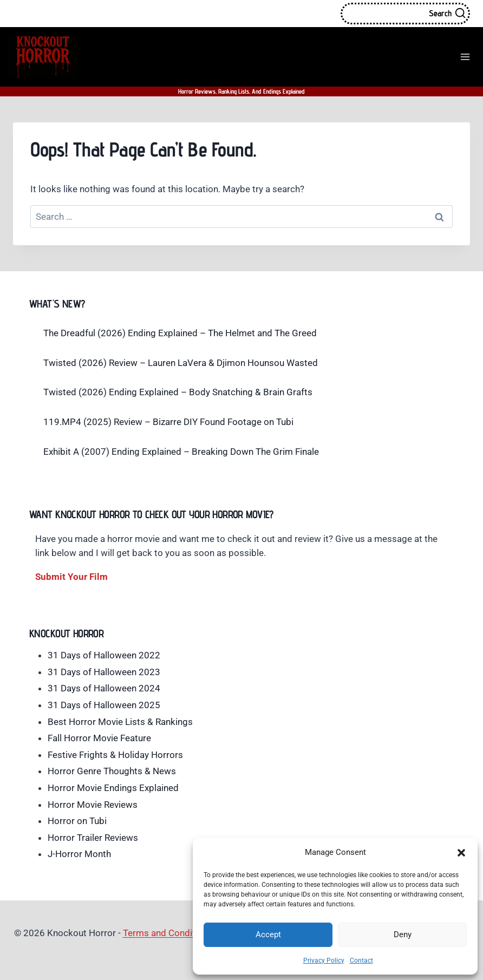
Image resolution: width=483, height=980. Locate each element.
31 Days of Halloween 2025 (104, 705)
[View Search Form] (405, 14)
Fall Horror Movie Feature (99, 738)
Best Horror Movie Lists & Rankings (120, 722)
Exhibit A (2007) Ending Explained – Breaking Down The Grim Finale (181, 452)
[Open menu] (465, 57)
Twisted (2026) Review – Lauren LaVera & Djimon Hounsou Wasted (181, 363)
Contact (361, 961)
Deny (403, 935)
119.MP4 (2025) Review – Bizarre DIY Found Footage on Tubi (168, 422)
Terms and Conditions (168, 933)
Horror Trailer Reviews (93, 838)
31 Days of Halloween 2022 (104, 655)
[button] (461, 853)
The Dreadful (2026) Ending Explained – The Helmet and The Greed (180, 333)
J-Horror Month (79, 854)
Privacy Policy (324, 961)
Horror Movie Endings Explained (113, 788)
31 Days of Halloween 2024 (104, 688)
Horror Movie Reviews (93, 805)
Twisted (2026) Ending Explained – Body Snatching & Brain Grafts (178, 392)
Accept (268, 935)
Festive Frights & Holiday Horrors (115, 755)
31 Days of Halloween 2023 (104, 672)
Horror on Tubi (77, 821)
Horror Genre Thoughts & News (112, 771)
